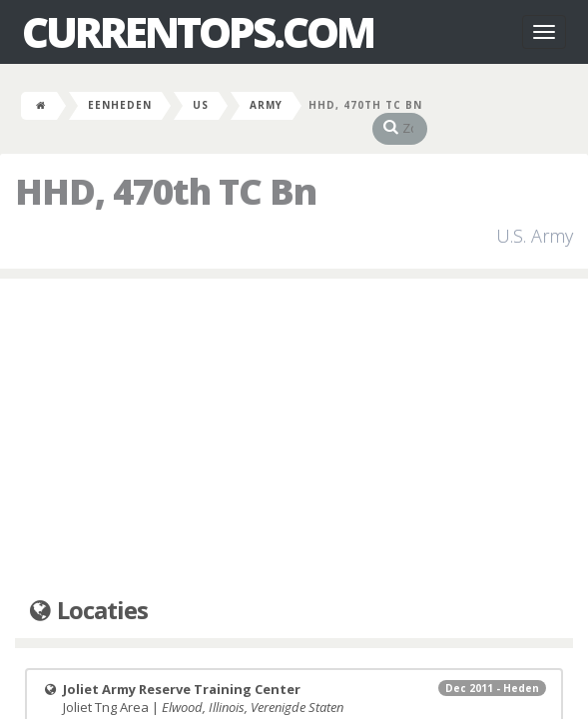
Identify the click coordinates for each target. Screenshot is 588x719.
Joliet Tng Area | (294, 679)
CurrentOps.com (198, 32)
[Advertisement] (294, 418)
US (201, 105)
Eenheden (120, 105)
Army (266, 105)
